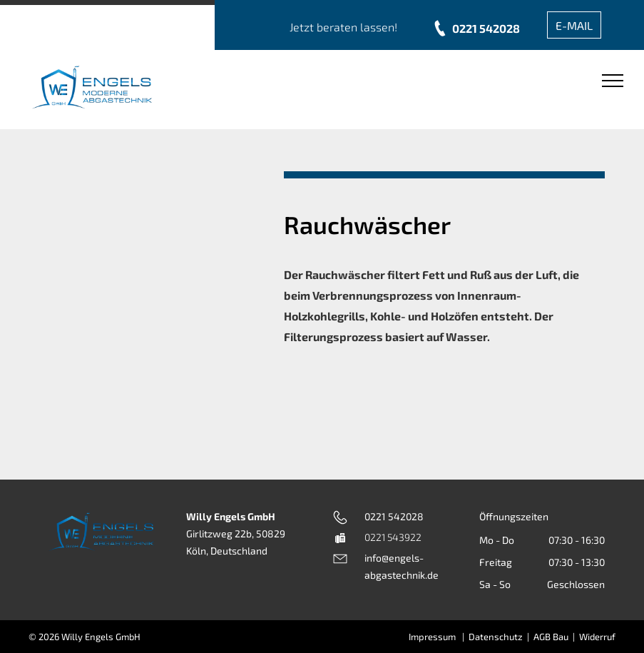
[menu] (613, 81)
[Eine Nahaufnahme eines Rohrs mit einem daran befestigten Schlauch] (124, 239)
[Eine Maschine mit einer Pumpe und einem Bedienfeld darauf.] (232, 239)
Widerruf (597, 637)
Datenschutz (496, 637)
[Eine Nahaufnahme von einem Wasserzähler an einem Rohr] (178, 239)
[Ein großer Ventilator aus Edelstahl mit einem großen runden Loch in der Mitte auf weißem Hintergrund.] (124, 369)
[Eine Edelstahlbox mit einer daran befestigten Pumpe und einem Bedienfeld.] (70, 239)
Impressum (432, 637)
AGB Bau (551, 637)
